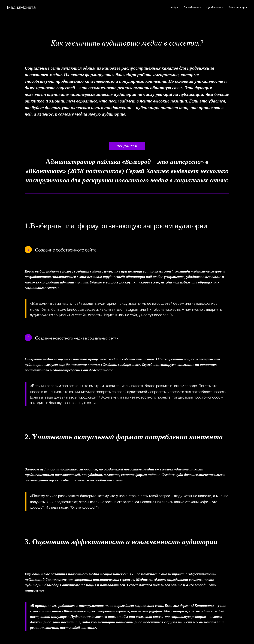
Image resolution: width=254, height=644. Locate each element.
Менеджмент (192, 7)
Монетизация (238, 7)
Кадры (174, 7)
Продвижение (215, 7)
